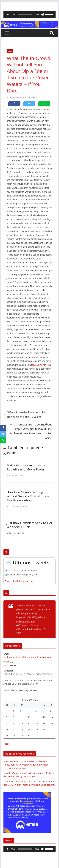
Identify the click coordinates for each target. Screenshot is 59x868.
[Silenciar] (43, 15)
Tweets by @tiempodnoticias (20, 581)
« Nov (6, 744)
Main (10, 51)
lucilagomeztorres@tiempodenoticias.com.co (27, 657)
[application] (30, 15)
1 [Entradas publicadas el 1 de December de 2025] (14, 711)
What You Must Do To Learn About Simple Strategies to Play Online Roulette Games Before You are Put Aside (32, 431)
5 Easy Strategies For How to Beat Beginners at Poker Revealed (25, 415)
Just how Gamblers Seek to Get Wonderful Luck (29, 525)
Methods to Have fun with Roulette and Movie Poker (26, 467)
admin (34, 98)
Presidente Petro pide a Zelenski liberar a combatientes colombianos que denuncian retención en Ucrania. (26, 765)
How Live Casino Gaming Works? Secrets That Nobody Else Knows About (28, 496)
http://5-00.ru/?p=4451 (40, 365)
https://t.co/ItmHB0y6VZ (29, 617)
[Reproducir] (8, 15)
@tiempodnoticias (26, 621)
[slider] (25, 15)
